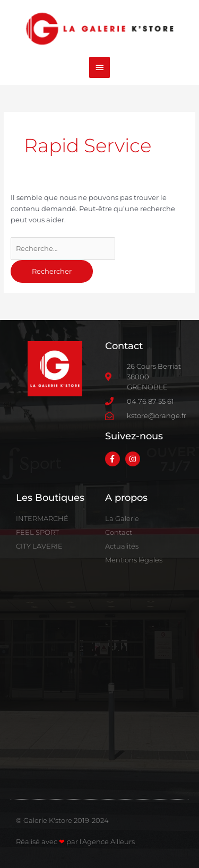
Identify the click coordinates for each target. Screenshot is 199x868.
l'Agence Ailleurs (107, 841)
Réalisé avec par (48, 841)
